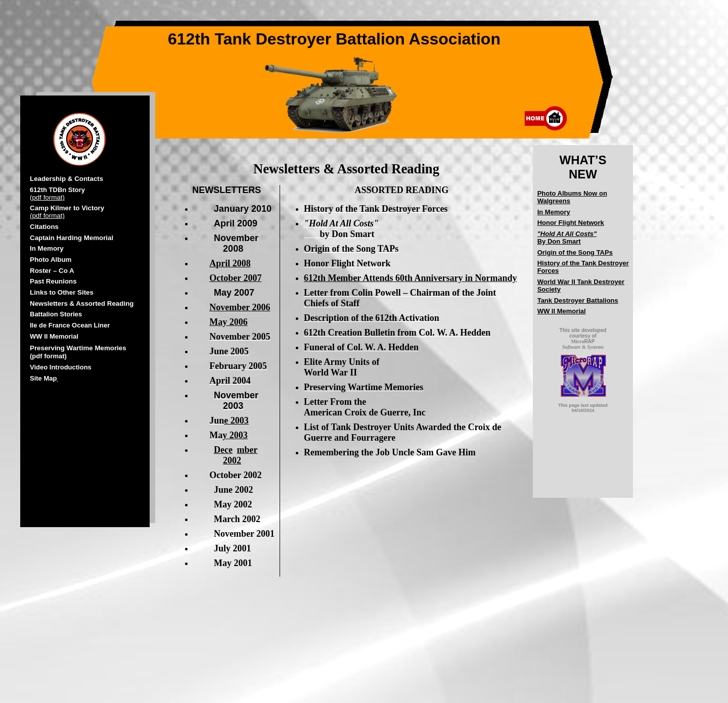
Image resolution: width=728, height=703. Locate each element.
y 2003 (235, 435)
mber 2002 (240, 455)
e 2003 (236, 420)
